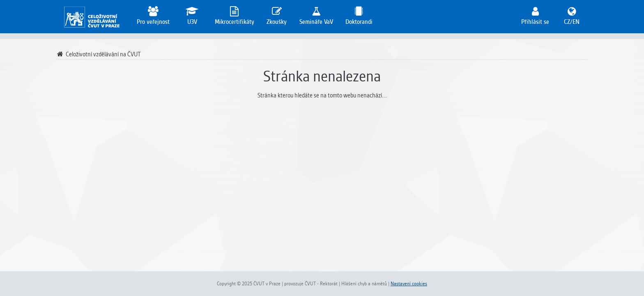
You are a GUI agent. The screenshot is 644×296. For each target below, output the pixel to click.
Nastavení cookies (409, 284)
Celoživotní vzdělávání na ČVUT (98, 54)
